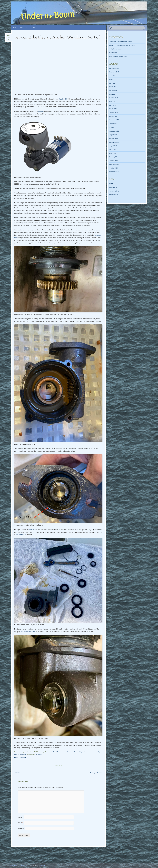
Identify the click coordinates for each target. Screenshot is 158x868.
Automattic (44, 865)
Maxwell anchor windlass (64, 752)
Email (21, 823)
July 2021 (112, 127)
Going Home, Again (115, 49)
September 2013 (114, 172)
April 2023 (112, 105)
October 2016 (114, 138)
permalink (39, 754)
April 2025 (112, 83)
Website (21, 829)
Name (21, 817)
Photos (32, 28)
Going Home (113, 53)
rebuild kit (32, 530)
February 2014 (114, 157)
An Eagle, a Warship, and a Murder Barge (122, 45)
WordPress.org (114, 195)
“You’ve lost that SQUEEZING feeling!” (121, 42)
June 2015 (113, 153)
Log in (111, 184)
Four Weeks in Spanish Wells (118, 56)
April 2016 (112, 149)
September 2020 (114, 131)
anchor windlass (51, 752)
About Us (24, 28)
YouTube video (21, 535)
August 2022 (113, 124)
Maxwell (41, 111)
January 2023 (114, 113)
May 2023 (112, 101)
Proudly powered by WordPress (18, 865)
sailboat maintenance (89, 752)
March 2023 (113, 109)
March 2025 (113, 87)
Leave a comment (20, 758)
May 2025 (112, 79)
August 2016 (113, 146)
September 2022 (114, 120)
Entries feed (113, 187)
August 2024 (113, 90)
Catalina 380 (63, 99)
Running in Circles (96, 773)
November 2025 (114, 72)
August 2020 (113, 135)
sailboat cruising (77, 752)
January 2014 (114, 161)
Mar (9, 37)
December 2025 (114, 68)
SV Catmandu (22, 754)
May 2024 (112, 94)
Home (15, 28)
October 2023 (114, 98)
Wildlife (17, 773)
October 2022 (114, 116)
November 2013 (114, 164)
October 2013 (114, 168)
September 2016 (114, 142)
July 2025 (112, 76)
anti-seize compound (28, 632)
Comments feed (114, 191)
